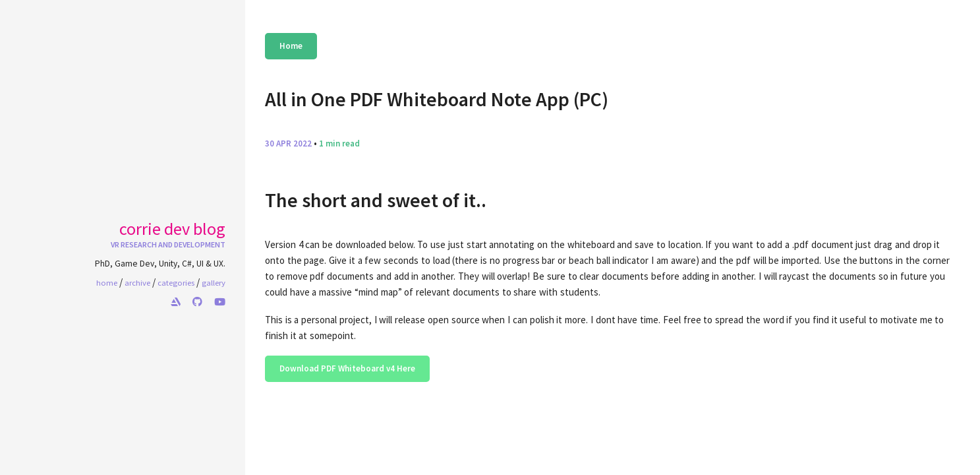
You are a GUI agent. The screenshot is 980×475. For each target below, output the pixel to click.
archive (137, 282)
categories (176, 282)
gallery (214, 282)
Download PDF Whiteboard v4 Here (347, 368)
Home (291, 46)
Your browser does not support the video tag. (176, 162)
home (107, 282)
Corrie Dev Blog (172, 229)
